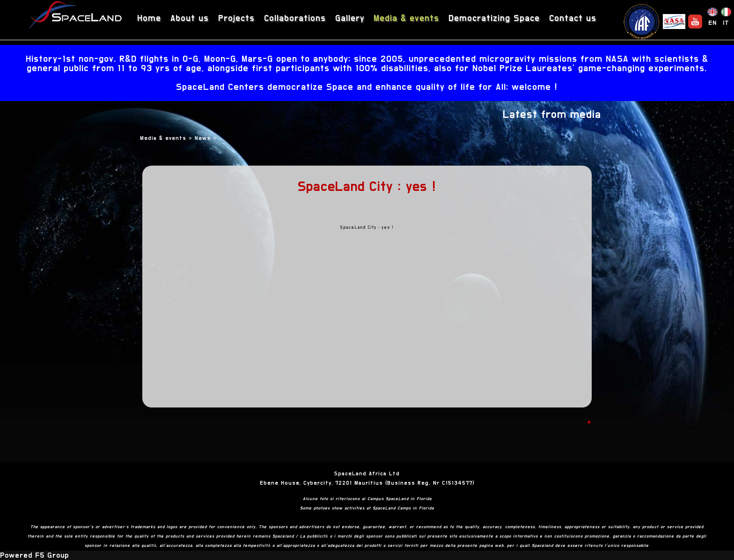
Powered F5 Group (34, 555)
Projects (236, 18)
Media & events (406, 18)
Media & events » (167, 138)
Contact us (573, 18)
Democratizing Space (494, 18)
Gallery (350, 18)
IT (726, 23)
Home (149, 18)
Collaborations (295, 18)
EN (712, 23)
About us (190, 18)
